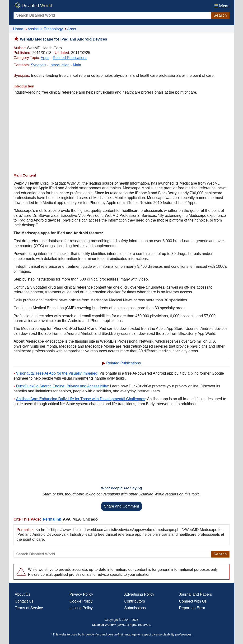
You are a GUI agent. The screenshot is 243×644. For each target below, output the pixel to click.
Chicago (90, 519)
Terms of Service (29, 608)
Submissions (135, 608)
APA (67, 519)
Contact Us (24, 601)
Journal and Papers (195, 594)
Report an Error (192, 608)
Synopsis (39, 65)
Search (220, 15)
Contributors (135, 601)
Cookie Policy (81, 601)
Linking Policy (81, 608)
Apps (45, 58)
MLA (77, 519)
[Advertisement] (121, 134)
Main (77, 65)
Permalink (52, 519)
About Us (23, 594)
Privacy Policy (81, 594)
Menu (221, 6)
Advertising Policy (139, 594)
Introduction (60, 65)
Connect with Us (193, 601)
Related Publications (70, 58)
